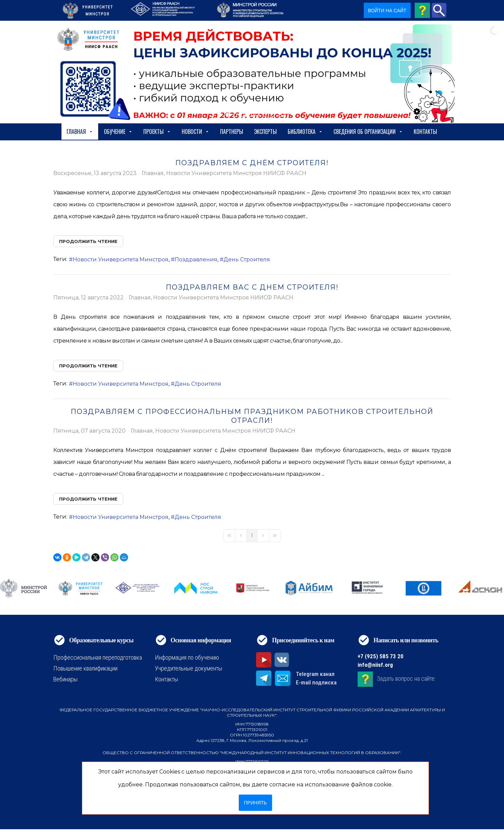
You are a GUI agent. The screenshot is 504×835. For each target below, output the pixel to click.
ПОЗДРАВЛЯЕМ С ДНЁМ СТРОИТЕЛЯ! (252, 163)
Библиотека (305, 132)
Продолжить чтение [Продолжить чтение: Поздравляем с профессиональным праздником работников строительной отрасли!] (88, 499)
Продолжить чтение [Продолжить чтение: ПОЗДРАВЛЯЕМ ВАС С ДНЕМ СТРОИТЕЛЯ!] (88, 366)
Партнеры (232, 132)
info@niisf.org (375, 665)
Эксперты (265, 132)
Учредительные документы (188, 668)
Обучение (118, 132)
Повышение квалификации (85, 668)
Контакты (425, 132)
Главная (80, 132)
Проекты (157, 132)
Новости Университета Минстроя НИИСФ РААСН (236, 173)
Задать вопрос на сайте (406, 679)
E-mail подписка (316, 682)
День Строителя (247, 259)
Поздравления (196, 259)
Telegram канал (315, 674)
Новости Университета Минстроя (121, 259)
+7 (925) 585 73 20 (381, 656)
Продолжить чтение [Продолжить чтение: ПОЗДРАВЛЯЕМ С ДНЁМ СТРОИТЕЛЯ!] (88, 241)
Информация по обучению (187, 657)
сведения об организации (368, 132)
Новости (195, 132)
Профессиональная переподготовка (98, 657)
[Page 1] (252, 536)
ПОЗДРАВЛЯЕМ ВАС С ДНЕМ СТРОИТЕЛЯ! (252, 287)
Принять (255, 803)
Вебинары (65, 679)
